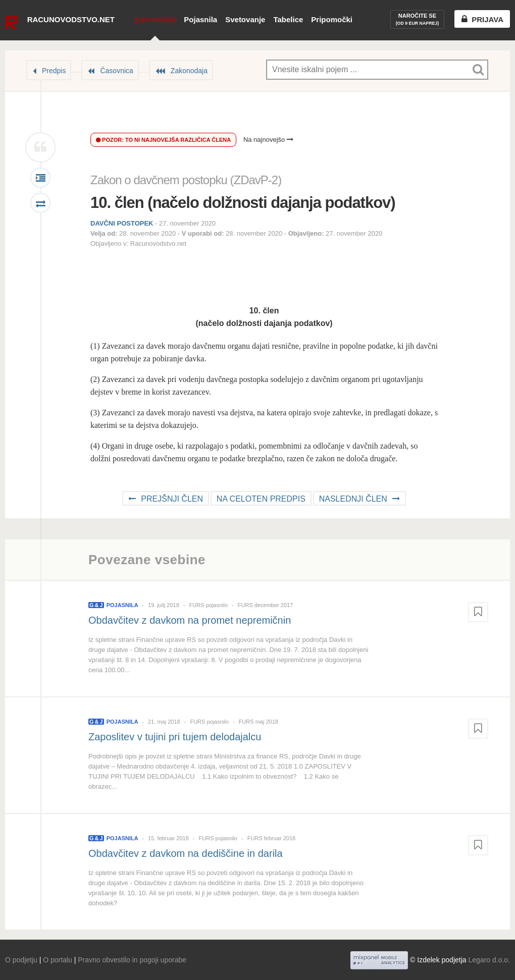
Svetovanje (245, 19)
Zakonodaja (155, 19)
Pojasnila (200, 19)
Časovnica (116, 71)
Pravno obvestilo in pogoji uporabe (132, 960)
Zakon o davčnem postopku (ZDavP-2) (186, 180)
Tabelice (288, 19)
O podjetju (21, 960)
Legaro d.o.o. (489, 960)
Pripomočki (332, 19)
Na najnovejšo (268, 140)
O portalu (58, 960)
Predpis (54, 71)
